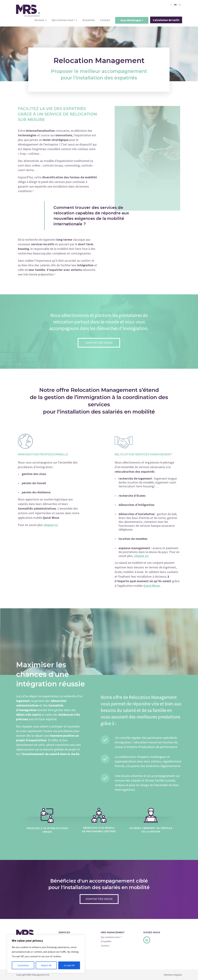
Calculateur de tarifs (166, 20)
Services (40, 20)
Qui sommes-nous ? (111, 937)
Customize (23, 965)
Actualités (89, 20)
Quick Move (151, 586)
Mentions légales (173, 975)
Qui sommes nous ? (64, 20)
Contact (105, 20)
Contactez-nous (99, 343)
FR (175, 5)
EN (180, 5)
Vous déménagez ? (132, 20)
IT (171, 5)
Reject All (46, 965)
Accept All (69, 965)
